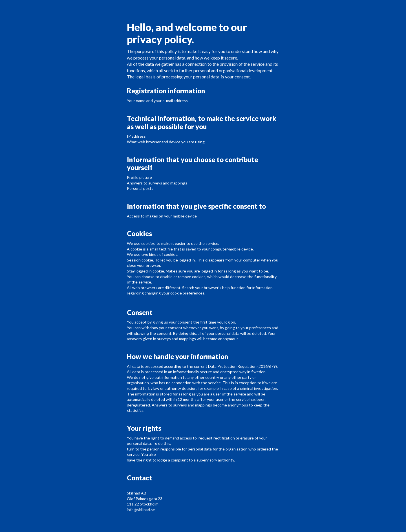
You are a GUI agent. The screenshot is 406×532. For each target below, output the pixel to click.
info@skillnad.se (141, 510)
